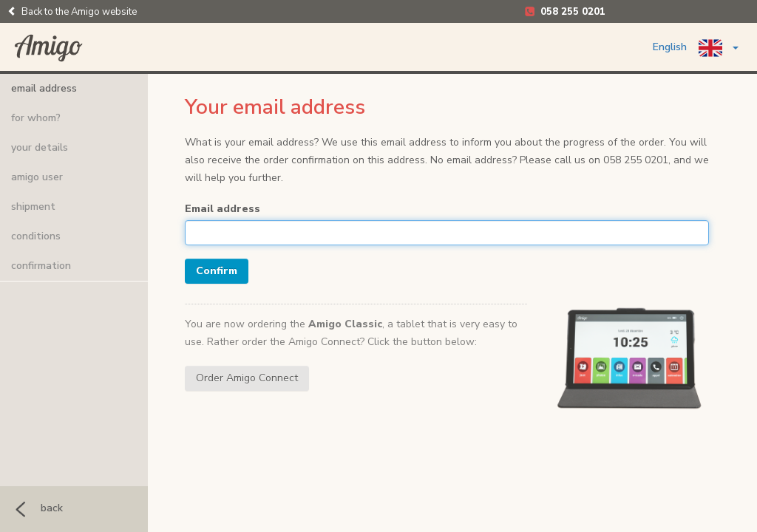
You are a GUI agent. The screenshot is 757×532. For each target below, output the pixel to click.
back (35, 508)
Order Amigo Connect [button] (247, 378)
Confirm (217, 271)
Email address (223, 209)
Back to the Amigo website (72, 12)
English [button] (696, 48)
